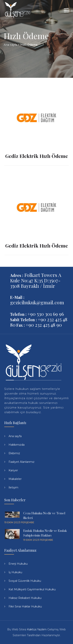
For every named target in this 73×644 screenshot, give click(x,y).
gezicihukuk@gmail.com (37, 302)
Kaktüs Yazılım (37, 629)
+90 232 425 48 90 (44, 325)
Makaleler (15, 479)
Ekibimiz (14, 453)
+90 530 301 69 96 (46, 314)
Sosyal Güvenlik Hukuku (25, 581)
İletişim (13, 487)
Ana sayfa (15, 436)
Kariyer (13, 470)
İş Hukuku (15, 572)
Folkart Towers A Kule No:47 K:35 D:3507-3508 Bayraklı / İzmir (36, 280)
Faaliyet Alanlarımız (22, 462)
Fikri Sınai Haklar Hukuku (25, 606)
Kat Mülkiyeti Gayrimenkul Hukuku (32, 589)
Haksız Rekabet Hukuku (25, 598)
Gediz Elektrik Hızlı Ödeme (37, 156)
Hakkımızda (17, 445)
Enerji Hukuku (18, 564)
